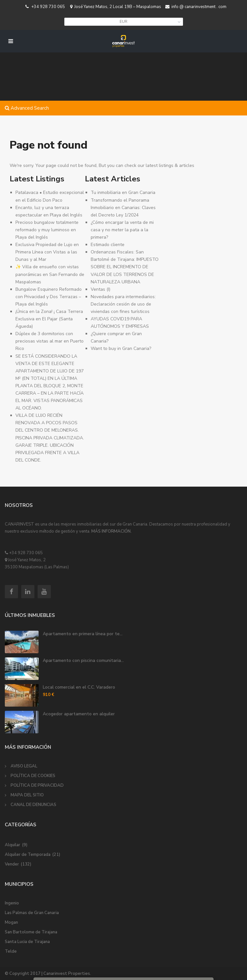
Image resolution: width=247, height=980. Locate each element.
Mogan (11, 922)
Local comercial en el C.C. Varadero (79, 687)
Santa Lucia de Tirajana (27, 942)
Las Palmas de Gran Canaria (32, 913)
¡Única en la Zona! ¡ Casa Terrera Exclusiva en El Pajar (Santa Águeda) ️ (49, 319)
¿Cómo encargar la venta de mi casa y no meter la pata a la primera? (122, 230)
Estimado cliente (108, 245)
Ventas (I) (101, 289)
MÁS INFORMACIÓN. (111, 531)
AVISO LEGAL (24, 766)
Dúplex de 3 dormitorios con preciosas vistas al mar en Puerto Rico (50, 341)
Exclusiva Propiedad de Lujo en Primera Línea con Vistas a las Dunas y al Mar (47, 252)
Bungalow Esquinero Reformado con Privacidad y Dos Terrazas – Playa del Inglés (49, 297)
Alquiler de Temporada (28, 855)
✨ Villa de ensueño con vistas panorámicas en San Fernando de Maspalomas (50, 274)
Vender (12, 864)
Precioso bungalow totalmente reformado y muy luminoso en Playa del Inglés (47, 230)
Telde (11, 951)
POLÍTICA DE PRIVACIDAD (37, 785)
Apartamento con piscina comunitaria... (83, 660)
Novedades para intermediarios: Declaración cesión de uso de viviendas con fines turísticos (123, 304)
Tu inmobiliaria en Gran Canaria (123, 192)
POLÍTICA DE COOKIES (33, 776)
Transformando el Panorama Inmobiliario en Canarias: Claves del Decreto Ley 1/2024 (123, 208)
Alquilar (13, 845)
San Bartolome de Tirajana (31, 932)
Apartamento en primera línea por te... (83, 634)
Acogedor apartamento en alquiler (79, 714)
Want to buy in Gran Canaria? (121, 348)
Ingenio (12, 903)
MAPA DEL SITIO (27, 795)
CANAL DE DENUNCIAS (33, 805)
